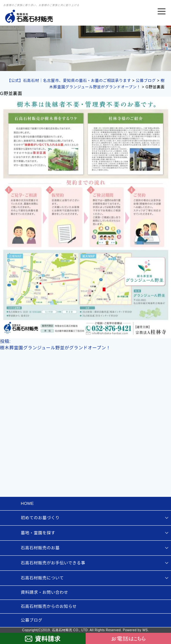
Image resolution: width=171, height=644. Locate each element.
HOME (27, 503)
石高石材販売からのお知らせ (49, 606)
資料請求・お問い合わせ (45, 592)
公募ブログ (32, 620)
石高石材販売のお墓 (40, 548)
